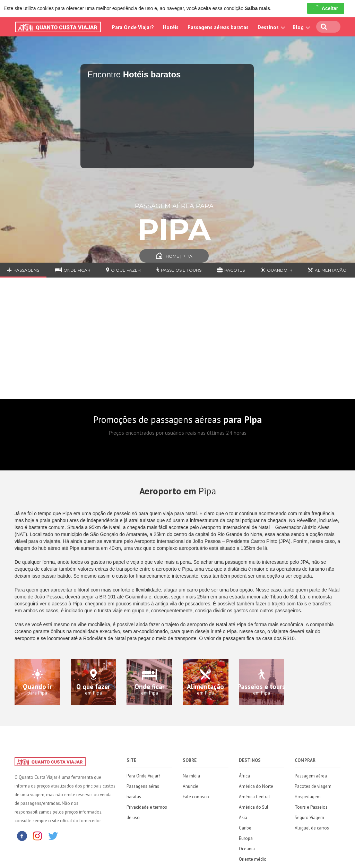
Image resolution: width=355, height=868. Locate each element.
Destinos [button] (271, 27)
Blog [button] (301, 27)
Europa (246, 838)
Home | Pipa (174, 256)
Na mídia (191, 776)
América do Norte (256, 786)
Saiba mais (257, 8)
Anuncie (191, 786)
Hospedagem (308, 797)
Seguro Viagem (309, 818)
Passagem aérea (311, 776)
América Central (254, 797)
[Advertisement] (177, 343)
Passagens (23, 270)
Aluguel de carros (312, 828)
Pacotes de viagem (313, 786)
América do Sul (254, 807)
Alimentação (327, 270)
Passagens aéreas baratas (218, 27)
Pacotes (231, 270)
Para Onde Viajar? (133, 27)
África (244, 776)
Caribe (245, 828)
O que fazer (123, 270)
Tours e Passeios (311, 807)
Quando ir (276, 270)
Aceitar (326, 8)
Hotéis (171, 27)
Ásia (243, 818)
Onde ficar (73, 270)
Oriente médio (253, 859)
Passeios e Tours (179, 270)
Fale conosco (196, 797)
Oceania (247, 849)
